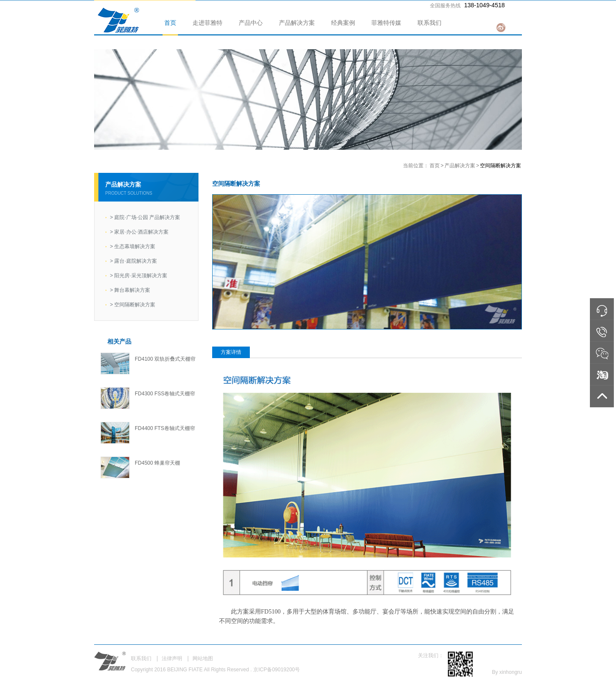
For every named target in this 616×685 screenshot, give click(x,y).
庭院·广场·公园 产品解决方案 (145, 217)
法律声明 (172, 658)
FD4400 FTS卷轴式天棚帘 (165, 428)
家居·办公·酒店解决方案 (139, 232)
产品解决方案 (297, 23)
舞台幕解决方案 (130, 290)
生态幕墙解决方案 (133, 246)
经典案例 (343, 23)
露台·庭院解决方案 (133, 261)
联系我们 (429, 23)
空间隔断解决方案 (133, 305)
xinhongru (511, 672)
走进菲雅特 (207, 23)
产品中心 (251, 23)
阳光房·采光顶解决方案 (139, 276)
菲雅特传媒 (386, 23)
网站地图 (203, 658)
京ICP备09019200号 (277, 670)
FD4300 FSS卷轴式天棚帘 (165, 394)
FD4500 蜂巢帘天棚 (157, 463)
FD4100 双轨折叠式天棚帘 (165, 359)
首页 (170, 23)
